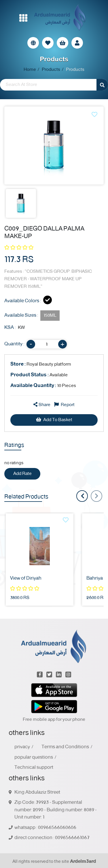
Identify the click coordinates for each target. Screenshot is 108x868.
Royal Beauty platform (41, 364)
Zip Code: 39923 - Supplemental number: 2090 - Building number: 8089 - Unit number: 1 (56, 810)
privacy (22, 747)
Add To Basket (54, 420)
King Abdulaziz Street (37, 793)
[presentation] (96, 496)
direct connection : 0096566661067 (52, 838)
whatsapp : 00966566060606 (45, 828)
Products (51, 70)
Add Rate (22, 474)
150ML (50, 316)
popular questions (34, 758)
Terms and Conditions (65, 747)
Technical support (34, 768)
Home (30, 70)
